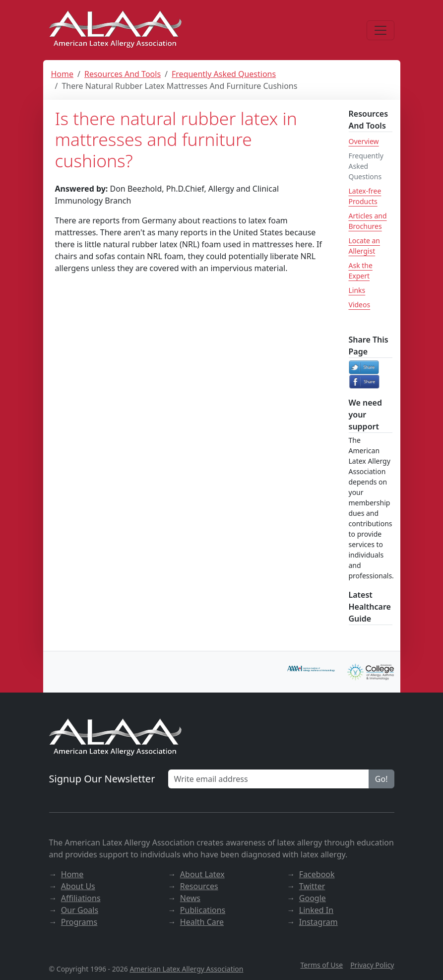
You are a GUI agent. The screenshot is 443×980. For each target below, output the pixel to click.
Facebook (317, 874)
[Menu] (380, 30)
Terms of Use (321, 965)
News (190, 898)
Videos (360, 305)
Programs (79, 922)
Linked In (316, 910)
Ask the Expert (361, 271)
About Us (78, 886)
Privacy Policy (372, 965)
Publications (203, 910)
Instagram (318, 922)
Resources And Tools (123, 74)
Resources (199, 886)
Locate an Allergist (364, 246)
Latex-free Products (365, 196)
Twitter (312, 886)
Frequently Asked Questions (224, 74)
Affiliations (81, 898)
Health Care (202, 922)
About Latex (202, 874)
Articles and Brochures (368, 221)
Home (63, 74)
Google (313, 898)
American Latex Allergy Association (186, 969)
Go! (381, 779)
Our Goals (80, 910)
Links (357, 290)
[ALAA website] (116, 30)
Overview (364, 141)
